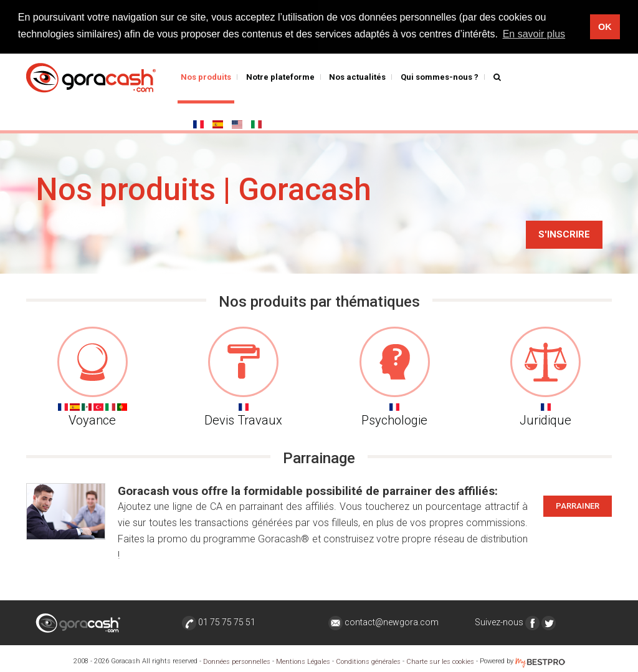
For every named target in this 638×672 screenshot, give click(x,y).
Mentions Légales (303, 662)
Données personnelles (237, 662)
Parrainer (578, 506)
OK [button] (605, 27)
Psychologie (395, 377)
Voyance (93, 377)
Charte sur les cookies (440, 662)
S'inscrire (564, 234)
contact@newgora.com (383, 622)
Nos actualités (357, 77)
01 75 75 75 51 (219, 622)
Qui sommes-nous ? (440, 77)
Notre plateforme (280, 77)
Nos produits (206, 77)
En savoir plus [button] (534, 34)
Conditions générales (368, 662)
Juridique (546, 377)
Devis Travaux (244, 377)
